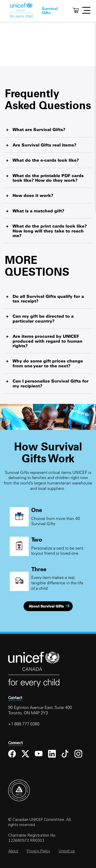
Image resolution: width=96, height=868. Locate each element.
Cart (76, 10)
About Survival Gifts (46, 606)
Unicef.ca (67, 851)
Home (21, 11)
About (13, 851)
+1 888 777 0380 (24, 724)
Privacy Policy (38, 851)
